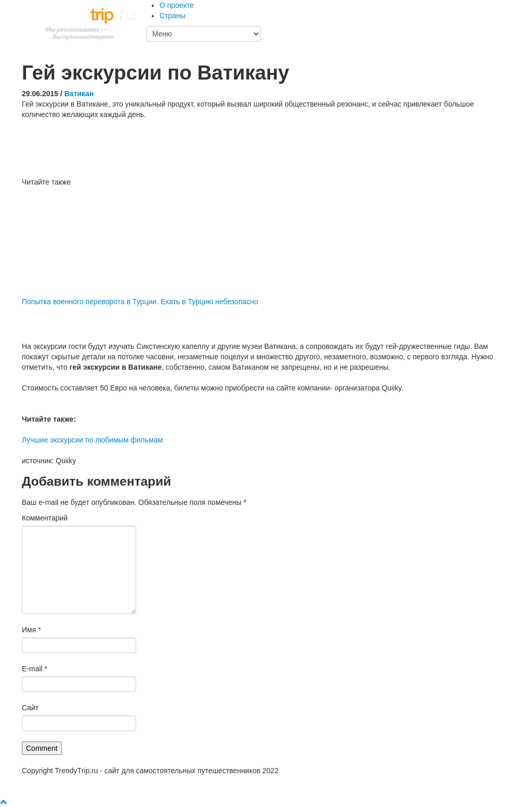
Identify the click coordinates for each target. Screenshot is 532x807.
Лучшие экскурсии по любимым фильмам (92, 440)
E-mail (35, 669)
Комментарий (45, 518)
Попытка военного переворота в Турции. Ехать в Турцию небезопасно (140, 302)
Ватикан (79, 94)
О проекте (177, 5)
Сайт (30, 708)
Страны (172, 16)
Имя (31, 630)
